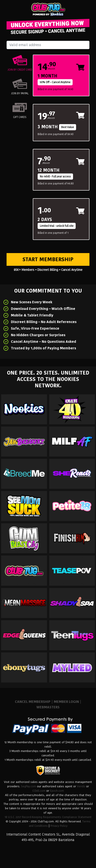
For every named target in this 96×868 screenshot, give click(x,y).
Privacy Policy (59, 826)
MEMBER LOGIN (66, 702)
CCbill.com (39, 791)
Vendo (81, 786)
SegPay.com (29, 786)
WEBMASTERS (48, 707)
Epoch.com (57, 791)
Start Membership (48, 259)
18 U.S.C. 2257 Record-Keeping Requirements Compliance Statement (48, 817)
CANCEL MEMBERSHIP (33, 702)
